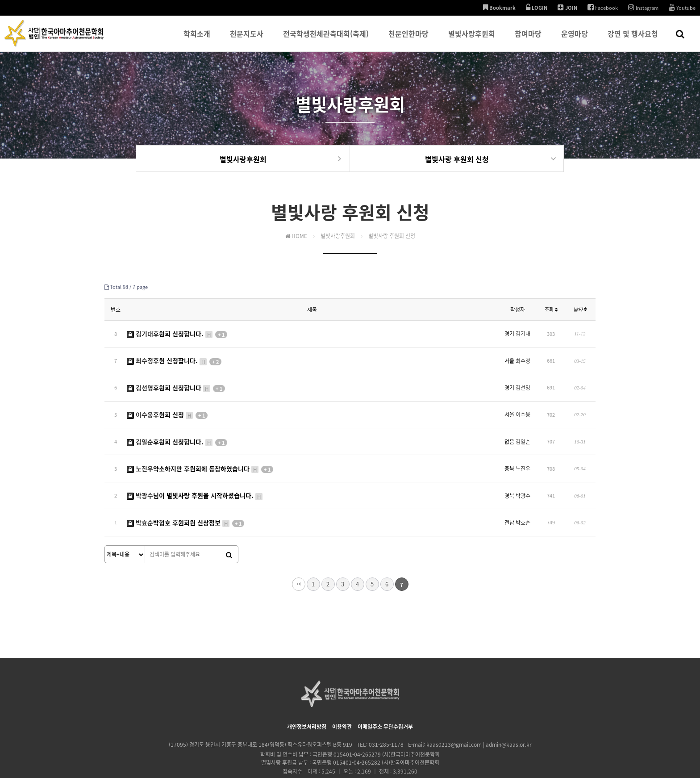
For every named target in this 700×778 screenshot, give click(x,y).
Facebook (603, 8)
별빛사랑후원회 (472, 40)
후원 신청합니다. (174, 356)
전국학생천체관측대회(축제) (326, 40)
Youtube (682, 8)
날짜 (580, 310)
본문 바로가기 (0, 0)
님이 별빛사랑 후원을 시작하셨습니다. (195, 470)
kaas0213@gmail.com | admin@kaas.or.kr (479, 713)
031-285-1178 (386, 713)
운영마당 (575, 40)
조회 (551, 311)
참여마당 (528, 40)
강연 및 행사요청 (633, 40)
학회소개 (197, 40)
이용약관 (342, 695)
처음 (299, 552)
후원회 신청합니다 (176, 378)
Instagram (643, 8)
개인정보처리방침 (307, 695)
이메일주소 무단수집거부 (385, 695)
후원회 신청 (167, 402)
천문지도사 (247, 40)
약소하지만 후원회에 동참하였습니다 (200, 447)
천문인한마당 (408, 40)
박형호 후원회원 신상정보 (185, 493)
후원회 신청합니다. (177, 333)
